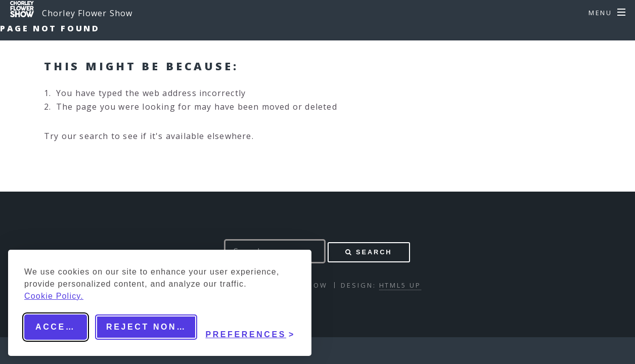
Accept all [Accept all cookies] (61, 327)
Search (374, 252)
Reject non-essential (152, 327)
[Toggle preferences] (250, 327)
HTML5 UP (400, 285)
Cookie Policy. (54, 296)
